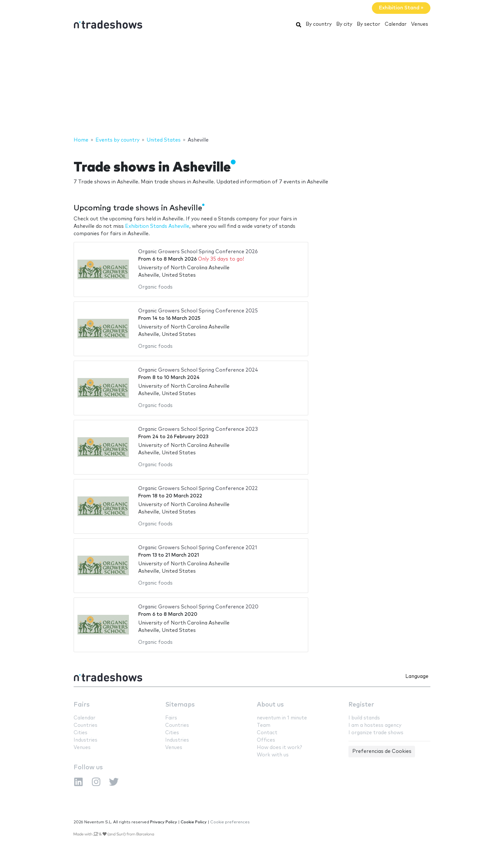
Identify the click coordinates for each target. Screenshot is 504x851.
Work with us (273, 755)
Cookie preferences (230, 822)
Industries (85, 740)
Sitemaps (180, 705)
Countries (85, 725)
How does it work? (279, 748)
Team (264, 725)
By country (319, 24)
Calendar (396, 24)
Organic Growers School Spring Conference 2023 (198, 429)
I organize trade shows (376, 733)
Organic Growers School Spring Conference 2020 (198, 607)
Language (417, 676)
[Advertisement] (252, 85)
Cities (81, 733)
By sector (369, 24)
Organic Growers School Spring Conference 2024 (198, 370)
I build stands (364, 718)
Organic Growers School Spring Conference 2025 (198, 311)
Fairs (82, 705)
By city (344, 24)
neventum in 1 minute (282, 718)
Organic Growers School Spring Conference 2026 (198, 252)
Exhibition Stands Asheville (157, 226)
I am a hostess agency (375, 725)
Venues (420, 24)
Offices (266, 740)
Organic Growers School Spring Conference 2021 (198, 548)
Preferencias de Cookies (382, 751)
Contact (267, 733)
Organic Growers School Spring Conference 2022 (198, 489)
